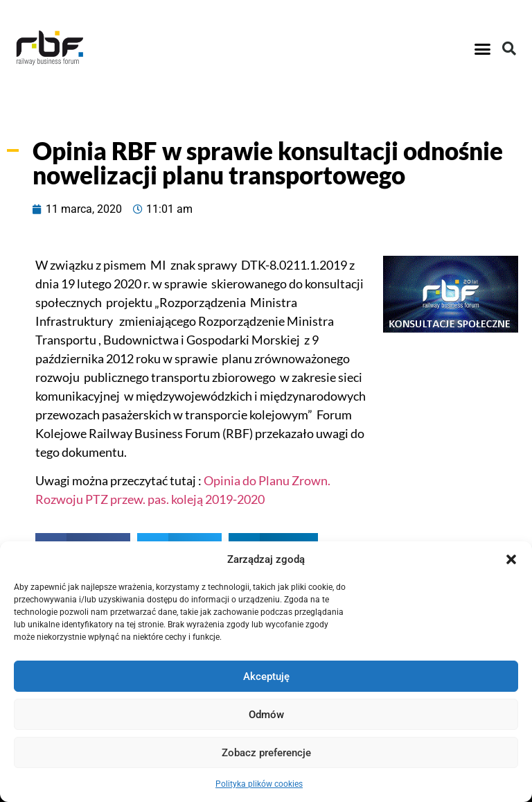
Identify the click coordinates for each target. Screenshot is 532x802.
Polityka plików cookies (259, 784)
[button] (511, 559)
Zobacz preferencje (266, 753)
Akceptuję (266, 677)
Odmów (266, 715)
